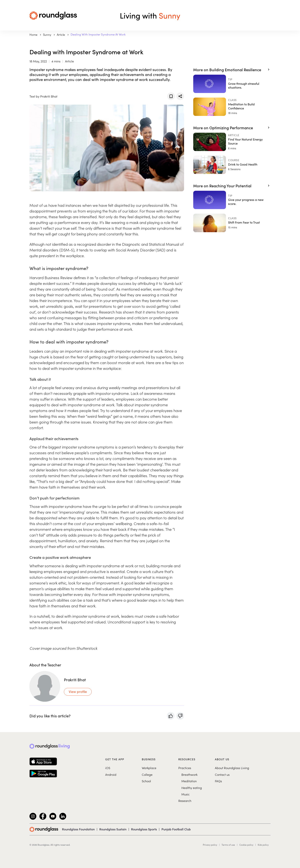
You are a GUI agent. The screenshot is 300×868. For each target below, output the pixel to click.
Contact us (222, 774)
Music (185, 794)
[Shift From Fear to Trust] (232, 223)
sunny (47, 34)
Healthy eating (192, 788)
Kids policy (263, 845)
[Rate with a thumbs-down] (180, 716)
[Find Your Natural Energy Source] (232, 142)
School (146, 781)
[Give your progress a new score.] (232, 200)
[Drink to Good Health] (232, 165)
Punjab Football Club (176, 829)
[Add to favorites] (171, 96)
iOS (108, 768)
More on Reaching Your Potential (222, 186)
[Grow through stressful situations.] (232, 84)
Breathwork (189, 774)
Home (34, 34)
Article (61, 34)
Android (111, 774)
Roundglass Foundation (78, 829)
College (147, 774)
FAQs (218, 781)
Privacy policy (210, 845)
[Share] (180, 96)
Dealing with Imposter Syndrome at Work (98, 34)
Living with (150, 15)
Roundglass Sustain (113, 829)
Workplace (149, 768)
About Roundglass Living (232, 768)
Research (185, 801)
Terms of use (228, 845)
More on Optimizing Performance (223, 128)
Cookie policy (246, 845)
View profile (78, 692)
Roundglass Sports (144, 829)
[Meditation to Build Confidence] (232, 107)
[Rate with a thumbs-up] (171, 716)
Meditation (189, 781)
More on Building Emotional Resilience (227, 70)
